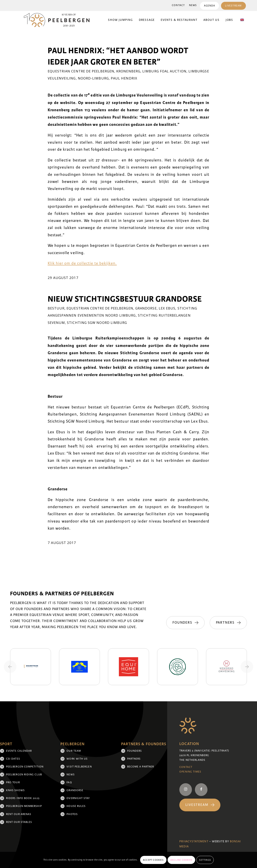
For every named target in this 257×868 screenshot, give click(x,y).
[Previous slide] (10, 667)
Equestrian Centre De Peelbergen (81, 71)
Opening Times (190, 772)
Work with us (77, 759)
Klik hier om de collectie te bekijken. (82, 263)
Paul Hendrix (124, 78)
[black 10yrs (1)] (59, 20)
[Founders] (185, 623)
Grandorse (146, 308)
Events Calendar (19, 751)
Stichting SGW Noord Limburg (97, 323)
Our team (74, 751)
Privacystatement (194, 841)
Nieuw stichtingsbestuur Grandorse (125, 299)
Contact (178, 5)
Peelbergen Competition (25, 767)
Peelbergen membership (24, 806)
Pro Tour (13, 782)
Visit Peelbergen (79, 767)
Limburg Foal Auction (164, 71)
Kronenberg (128, 71)
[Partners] (228, 623)
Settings (205, 860)
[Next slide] (247, 667)
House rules (76, 806)
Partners (134, 759)
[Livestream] (200, 805)
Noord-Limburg (93, 78)
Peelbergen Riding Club (24, 775)
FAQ (69, 782)
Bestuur (56, 308)
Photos (72, 814)
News (193, 5)
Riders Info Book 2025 (23, 798)
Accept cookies (153, 860)
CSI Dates (13, 759)
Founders (135, 751)
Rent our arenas (19, 814)
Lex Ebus (167, 308)
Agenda (209, 6)
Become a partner (141, 767)
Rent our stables (19, 822)
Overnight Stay (78, 798)
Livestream (233, 6)
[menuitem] (178, 5)
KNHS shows (15, 790)
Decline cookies (181, 860)
